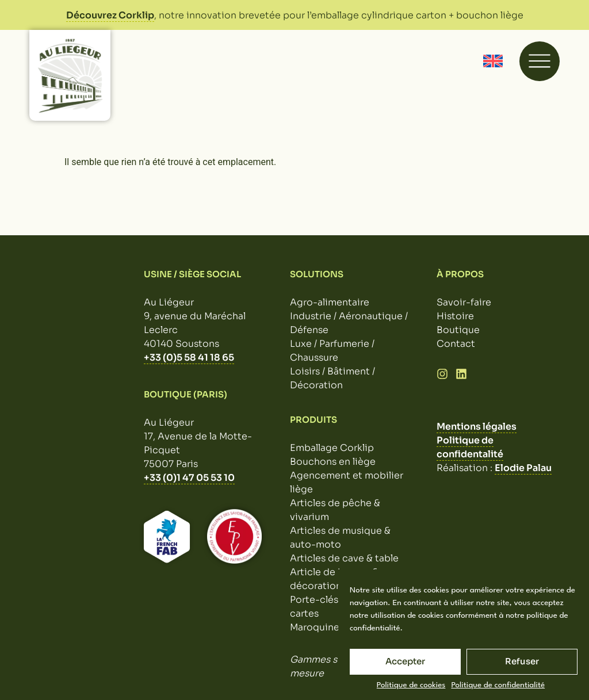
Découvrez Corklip (110, 15)
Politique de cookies (411, 685)
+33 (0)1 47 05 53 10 (189, 478)
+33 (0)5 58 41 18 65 (189, 357)
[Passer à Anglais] (493, 61)
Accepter (405, 661)
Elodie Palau (523, 468)
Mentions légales (477, 426)
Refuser (522, 661)
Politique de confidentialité (498, 685)
